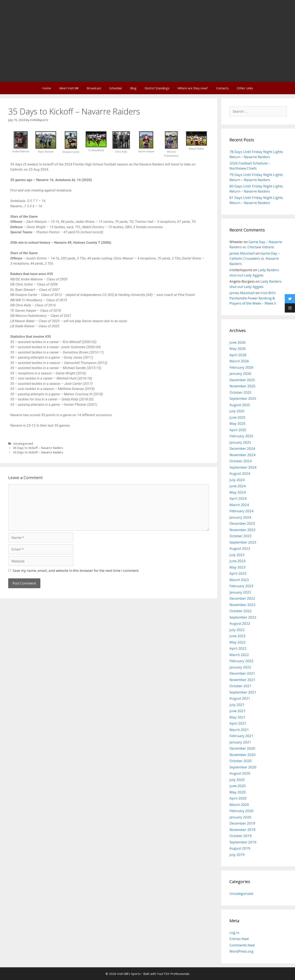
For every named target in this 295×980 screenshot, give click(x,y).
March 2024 (239, 505)
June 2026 (238, 342)
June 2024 (238, 486)
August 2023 (240, 548)
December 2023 (242, 523)
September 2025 (243, 398)
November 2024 (242, 455)
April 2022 (238, 648)
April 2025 (238, 430)
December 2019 (242, 823)
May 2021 (238, 717)
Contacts (222, 88)
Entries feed (239, 939)
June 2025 (238, 417)
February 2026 (241, 367)
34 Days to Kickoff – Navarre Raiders (38, 452)
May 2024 (238, 492)
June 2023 (238, 561)
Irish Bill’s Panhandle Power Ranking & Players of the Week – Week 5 (253, 298)
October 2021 (241, 686)
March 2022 (239, 655)
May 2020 (238, 792)
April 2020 (238, 798)
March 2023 (239, 580)
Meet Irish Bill (69, 88)
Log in (234, 933)
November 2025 (242, 386)
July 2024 (237, 480)
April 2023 (238, 573)
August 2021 (240, 698)
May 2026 (238, 348)
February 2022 (241, 661)
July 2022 (237, 630)
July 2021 (237, 705)
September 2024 (243, 467)
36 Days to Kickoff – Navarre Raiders (38, 448)
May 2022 (238, 642)
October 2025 (241, 392)
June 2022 (238, 636)
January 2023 (240, 592)
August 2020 (240, 773)
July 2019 (237, 855)
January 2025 (240, 442)
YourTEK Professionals (173, 974)
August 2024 (240, 473)
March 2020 (239, 805)
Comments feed (242, 945)
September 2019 (243, 842)
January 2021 (240, 742)
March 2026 (239, 361)
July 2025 (237, 411)
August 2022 (240, 623)
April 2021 (238, 723)
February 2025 (241, 436)
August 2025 (240, 405)
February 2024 (241, 511)
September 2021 (243, 692)
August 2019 (240, 848)
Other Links (245, 88)
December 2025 (242, 380)
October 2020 (241, 761)
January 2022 (240, 667)
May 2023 (238, 567)
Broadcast (94, 88)
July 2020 (237, 780)
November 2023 (242, 530)
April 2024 (238, 498)
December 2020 (242, 748)
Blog (133, 88)
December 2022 (242, 598)
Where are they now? (193, 88)
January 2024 (240, 517)
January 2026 (240, 373)
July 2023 (237, 555)
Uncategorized (23, 444)
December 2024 (242, 448)
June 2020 (238, 786)
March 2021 (239, 730)
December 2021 (242, 673)
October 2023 (241, 536)
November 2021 (242, 680)
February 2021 (241, 736)
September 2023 (243, 542)
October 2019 (241, 836)
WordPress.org (241, 951)
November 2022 (242, 605)
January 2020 (240, 817)
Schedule (116, 88)
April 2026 (238, 355)
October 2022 (241, 611)
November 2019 (242, 830)
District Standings (157, 88)
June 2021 (238, 711)
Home (47, 88)
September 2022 (243, 617)
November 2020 (242, 755)
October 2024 (241, 461)
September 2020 (243, 767)
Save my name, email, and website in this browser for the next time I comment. (76, 570)
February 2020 (241, 811)
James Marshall (242, 253)
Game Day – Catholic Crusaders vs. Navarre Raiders (255, 258)
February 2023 (241, 586)
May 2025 (238, 423)
